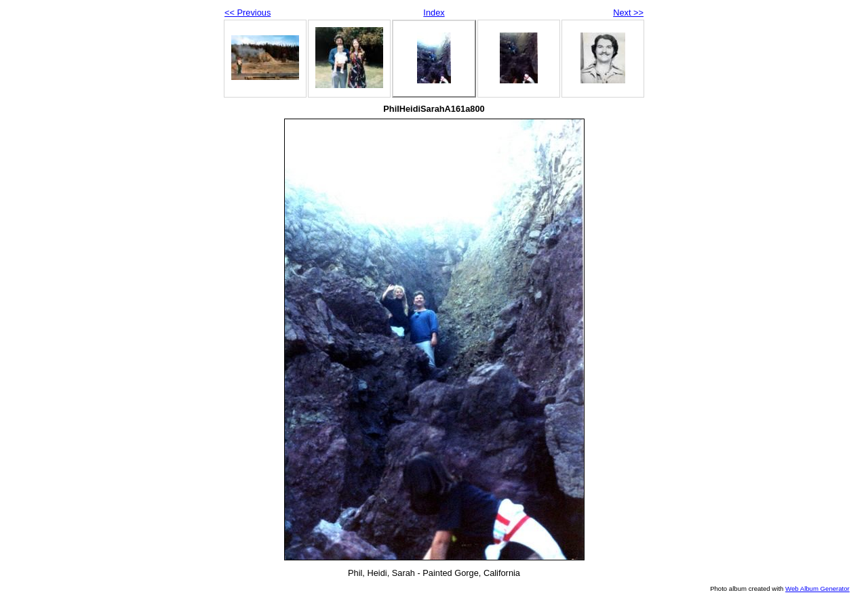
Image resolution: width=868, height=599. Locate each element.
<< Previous (248, 13)
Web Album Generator (817, 588)
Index (434, 13)
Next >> (628, 13)
